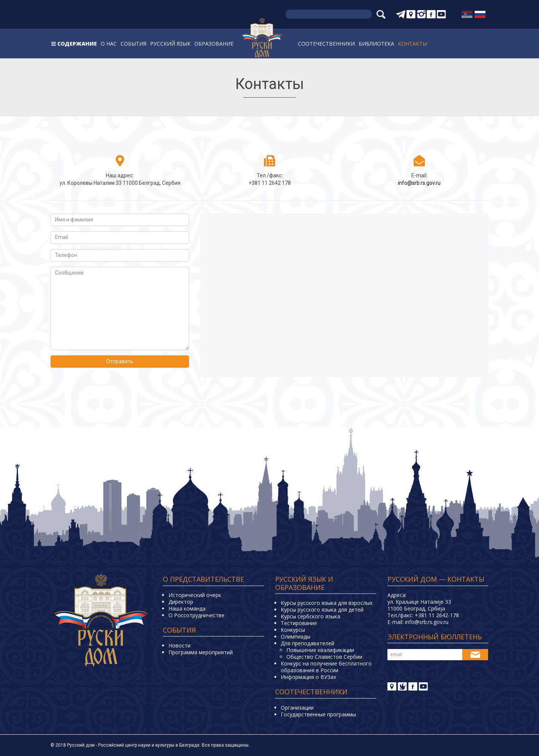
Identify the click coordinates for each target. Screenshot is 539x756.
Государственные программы (318, 714)
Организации (297, 708)
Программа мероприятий (201, 652)
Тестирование (299, 623)
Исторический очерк (195, 595)
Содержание (77, 44)
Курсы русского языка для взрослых (327, 603)
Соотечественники (326, 44)
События (133, 44)
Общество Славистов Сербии (324, 657)
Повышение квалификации (320, 650)
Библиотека (376, 44)
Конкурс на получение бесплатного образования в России (326, 667)
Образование (214, 44)
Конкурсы (293, 630)
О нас (109, 44)
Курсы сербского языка (310, 616)
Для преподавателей (307, 643)
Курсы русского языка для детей (322, 610)
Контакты (412, 44)
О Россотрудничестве (197, 615)
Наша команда (187, 608)
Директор (181, 602)
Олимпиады (296, 636)
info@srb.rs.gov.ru (419, 183)
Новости (179, 645)
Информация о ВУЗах (308, 677)
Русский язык (170, 44)
